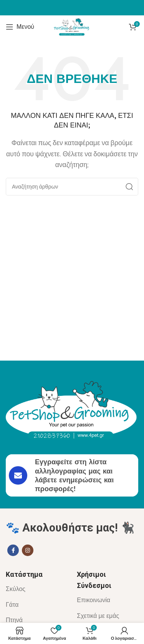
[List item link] (36, 589)
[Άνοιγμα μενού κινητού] (20, 27)
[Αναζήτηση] (72, 187)
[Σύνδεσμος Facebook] (13, 550)
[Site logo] (72, 26)
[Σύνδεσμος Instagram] (28, 550)
